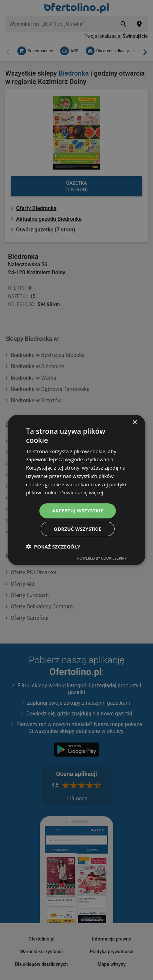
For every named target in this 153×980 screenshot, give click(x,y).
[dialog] (76, 490)
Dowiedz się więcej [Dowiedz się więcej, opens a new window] (82, 492)
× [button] (134, 423)
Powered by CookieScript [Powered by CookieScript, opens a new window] (102, 558)
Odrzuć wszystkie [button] (78, 529)
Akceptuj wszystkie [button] (78, 511)
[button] (53, 547)
